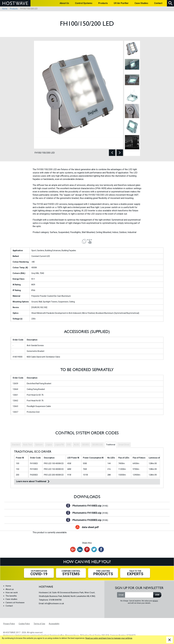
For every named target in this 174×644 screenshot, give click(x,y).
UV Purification (39, 573)
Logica (49, 445)
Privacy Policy (9, 624)
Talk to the (135, 573)
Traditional (111, 445)
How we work (12, 593)
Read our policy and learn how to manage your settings (109, 638)
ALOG (76, 445)
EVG (69, 445)
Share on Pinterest (87, 549)
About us (10, 589)
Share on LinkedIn (80, 549)
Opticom (39, 445)
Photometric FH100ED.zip (90, 506)
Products (14, 9)
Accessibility (54, 624)
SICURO (86, 445)
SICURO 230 (97, 445)
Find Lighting (103, 573)
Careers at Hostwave (15, 603)
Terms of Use (39, 624)
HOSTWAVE (15, 3)
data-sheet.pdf (90, 527)
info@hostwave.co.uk (54, 603)
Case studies (11, 599)
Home (5, 9)
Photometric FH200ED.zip (90, 520)
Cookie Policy (24, 624)
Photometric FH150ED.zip (90, 513)
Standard (16, 445)
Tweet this (94, 549)
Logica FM (59, 445)
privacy (155, 601)
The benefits (11, 596)
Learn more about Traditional (31, 481)
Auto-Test (28, 445)
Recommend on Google (73, 549)
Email (121, 595)
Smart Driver (124, 445)
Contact (9, 606)
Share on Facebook (101, 549)
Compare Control (71, 573)
